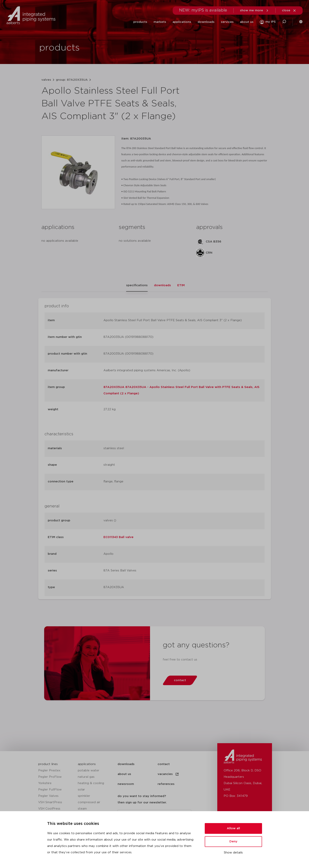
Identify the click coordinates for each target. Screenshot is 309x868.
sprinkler (84, 796)
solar (81, 790)
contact (164, 764)
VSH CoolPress (49, 809)
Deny (233, 841)
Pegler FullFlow (50, 790)
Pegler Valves (48, 796)
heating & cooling (91, 783)
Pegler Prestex (49, 771)
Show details (233, 853)
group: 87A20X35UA (72, 80)
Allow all (233, 828)
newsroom (126, 784)
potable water (89, 771)
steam (82, 809)
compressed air (89, 802)
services (227, 22)
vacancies (168, 774)
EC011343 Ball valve (118, 537)
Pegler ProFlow (50, 777)
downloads (206, 22)
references (166, 784)
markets (160, 22)
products (140, 22)
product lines (48, 764)
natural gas (86, 777)
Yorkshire (45, 783)
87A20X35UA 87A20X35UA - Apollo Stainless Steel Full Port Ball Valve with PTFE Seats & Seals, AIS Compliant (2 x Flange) (181, 390)
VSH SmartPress (50, 802)
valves (46, 80)
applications (182, 22)
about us (247, 22)
